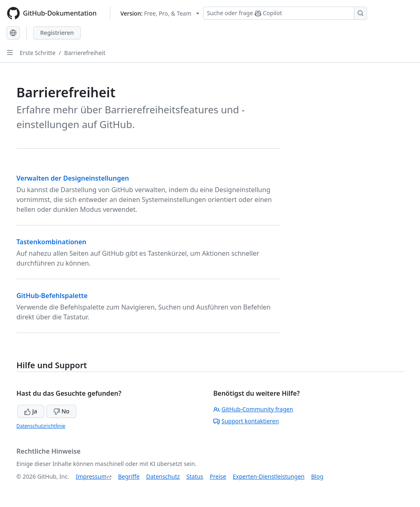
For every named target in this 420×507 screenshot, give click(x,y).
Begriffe (129, 476)
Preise (218, 476)
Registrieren (57, 33)
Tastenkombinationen (51, 242)
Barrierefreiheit (85, 53)
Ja (31, 411)
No (61, 411)
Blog (317, 476)
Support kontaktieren (246, 421)
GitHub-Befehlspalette (52, 296)
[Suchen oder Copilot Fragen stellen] (285, 13)
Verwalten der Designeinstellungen (73, 178)
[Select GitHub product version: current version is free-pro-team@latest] (160, 13)
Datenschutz (163, 476)
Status (195, 476)
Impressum (91, 476)
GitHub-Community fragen (253, 409)
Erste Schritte (38, 53)
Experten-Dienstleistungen (268, 476)
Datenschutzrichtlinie (41, 426)
